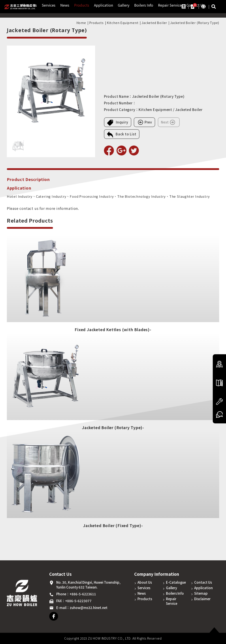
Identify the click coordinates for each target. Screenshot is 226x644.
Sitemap (201, 593)
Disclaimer (202, 599)
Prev (144, 122)
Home (81, 23)
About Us (145, 582)
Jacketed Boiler (154, 23)
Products (82, 5)
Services (49, 5)
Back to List (122, 135)
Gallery (124, 5)
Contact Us (203, 582)
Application (104, 5)
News (65, 5)
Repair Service (170, 5)
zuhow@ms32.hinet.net (89, 608)
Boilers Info (144, 5)
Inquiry (118, 123)
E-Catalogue (176, 582)
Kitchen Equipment (123, 23)
